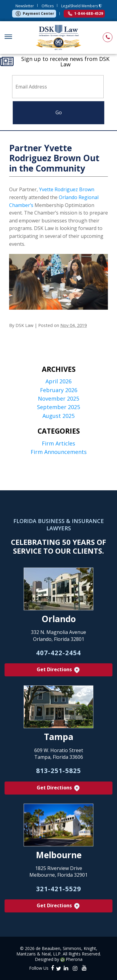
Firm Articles (59, 443)
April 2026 (59, 381)
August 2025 (59, 416)
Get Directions (59, 670)
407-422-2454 (59, 653)
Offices (48, 6)
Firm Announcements (59, 452)
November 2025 (59, 399)
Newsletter (25, 6)
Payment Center (35, 14)
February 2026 (59, 390)
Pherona (74, 959)
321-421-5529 (59, 889)
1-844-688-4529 (85, 13)
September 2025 (59, 407)
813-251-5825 (59, 771)
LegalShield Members (80, 6)
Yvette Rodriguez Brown (67, 189)
